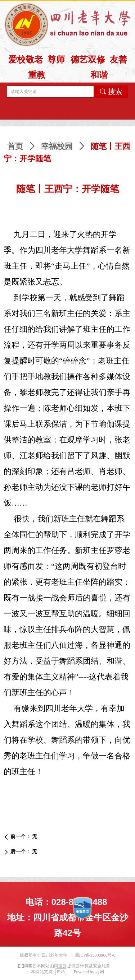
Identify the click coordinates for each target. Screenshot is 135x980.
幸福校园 (57, 146)
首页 (15, 146)
